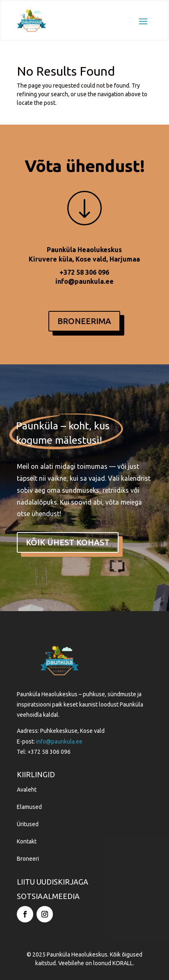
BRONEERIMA (84, 321)
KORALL (123, 963)
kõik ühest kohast (68, 542)
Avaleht (27, 790)
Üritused (28, 824)
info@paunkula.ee (84, 281)
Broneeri (28, 859)
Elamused (29, 807)
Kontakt (27, 841)
